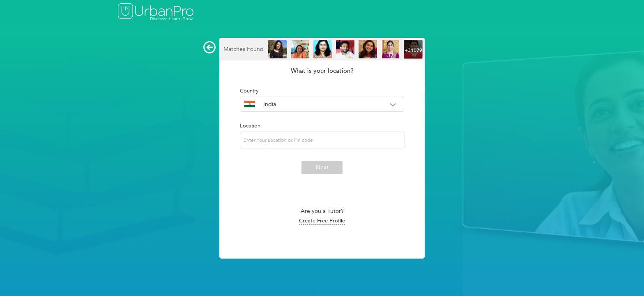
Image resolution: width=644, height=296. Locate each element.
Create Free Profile (322, 221)
